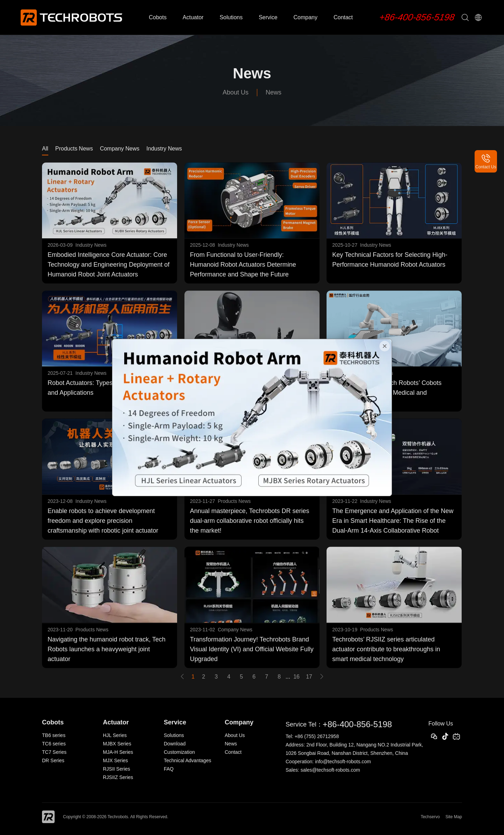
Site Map (454, 817)
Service (268, 17)
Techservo (430, 817)
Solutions (231, 17)
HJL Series (115, 735)
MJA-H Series (118, 752)
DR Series (53, 760)
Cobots (158, 17)
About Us (236, 92)
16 (296, 677)
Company (305, 17)
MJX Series (115, 760)
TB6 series (54, 735)
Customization (179, 752)
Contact (343, 17)
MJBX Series (117, 744)
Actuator (193, 17)
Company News (120, 149)
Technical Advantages (187, 760)
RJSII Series (117, 769)
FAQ (169, 769)
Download (175, 744)
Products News (74, 149)
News (274, 92)
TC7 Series (54, 752)
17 (309, 677)
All (45, 149)
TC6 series (54, 744)
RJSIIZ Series (118, 777)
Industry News (164, 149)
